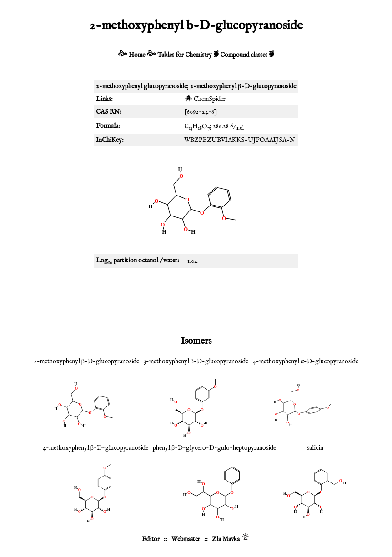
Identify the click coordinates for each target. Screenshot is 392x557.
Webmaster (186, 539)
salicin (315, 448)
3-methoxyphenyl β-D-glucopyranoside (196, 361)
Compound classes (244, 55)
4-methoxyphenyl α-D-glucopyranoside (306, 361)
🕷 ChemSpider (205, 99)
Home (137, 55)
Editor (151, 539)
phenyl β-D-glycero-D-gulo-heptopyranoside (214, 448)
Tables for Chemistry (185, 55)
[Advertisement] (196, 300)
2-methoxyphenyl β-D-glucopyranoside (86, 361)
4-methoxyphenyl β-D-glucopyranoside (95, 448)
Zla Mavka (226, 539)
